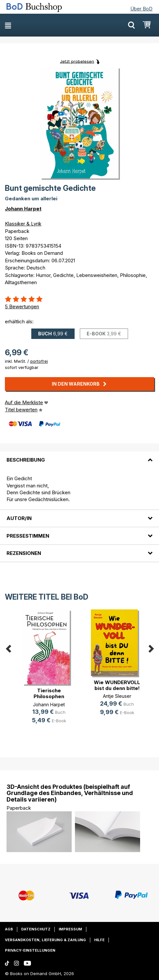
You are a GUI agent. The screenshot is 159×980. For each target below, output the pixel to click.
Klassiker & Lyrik (23, 224)
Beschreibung (26, 460)
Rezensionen (24, 553)
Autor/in (19, 518)
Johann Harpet (23, 209)
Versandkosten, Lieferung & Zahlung (45, 940)
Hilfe (99, 940)
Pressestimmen (28, 536)
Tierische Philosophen (49, 693)
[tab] (79, 456)
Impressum (70, 929)
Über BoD (141, 9)
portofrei (39, 361)
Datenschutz (36, 929)
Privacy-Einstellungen (30, 950)
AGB (9, 929)
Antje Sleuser (117, 696)
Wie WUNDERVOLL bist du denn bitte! (117, 685)
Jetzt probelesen (77, 61)
